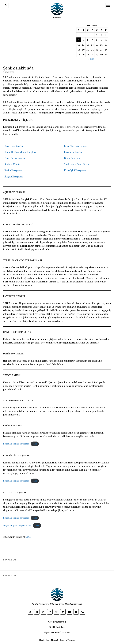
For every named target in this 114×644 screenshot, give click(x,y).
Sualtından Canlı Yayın (77, 164)
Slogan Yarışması (14, 176)
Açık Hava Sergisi (14, 146)
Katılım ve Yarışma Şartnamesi (16, 444)
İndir (35, 444)
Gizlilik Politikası (57, 627)
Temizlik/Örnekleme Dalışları (20, 152)
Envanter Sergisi (73, 152)
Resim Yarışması (13, 170)
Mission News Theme (48, 640)
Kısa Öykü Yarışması (75, 170)
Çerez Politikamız (57, 622)
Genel (28, 537)
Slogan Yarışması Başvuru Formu (17, 525)
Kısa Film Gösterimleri (76, 146)
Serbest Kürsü (12, 164)
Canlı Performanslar (15, 158)
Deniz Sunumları (73, 158)
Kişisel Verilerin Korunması (57, 632)
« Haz (91, 59)
